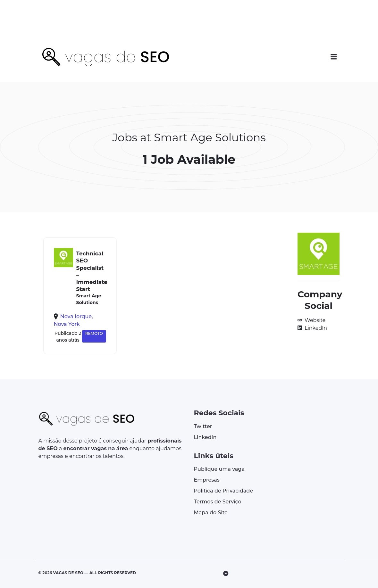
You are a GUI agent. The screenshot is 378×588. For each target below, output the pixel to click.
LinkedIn (315, 328)
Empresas (207, 480)
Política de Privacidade (224, 491)
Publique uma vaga (219, 469)
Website (314, 320)
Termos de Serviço (218, 502)
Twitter (203, 426)
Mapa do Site (211, 513)
